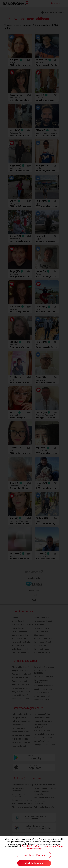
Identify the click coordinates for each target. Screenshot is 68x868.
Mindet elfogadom (34, 863)
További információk (31, 846)
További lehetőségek (34, 855)
